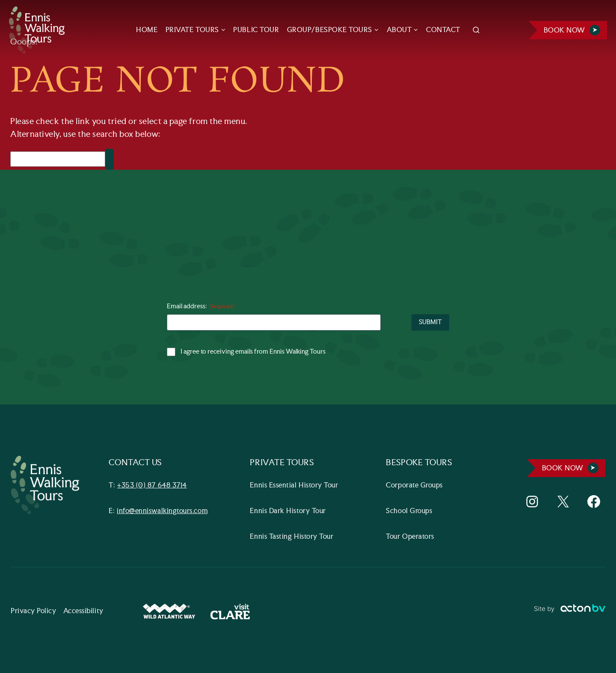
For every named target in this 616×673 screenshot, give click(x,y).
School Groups (409, 511)
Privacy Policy (34, 611)
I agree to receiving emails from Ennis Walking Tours (253, 352)
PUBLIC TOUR (256, 30)
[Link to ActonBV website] (570, 612)
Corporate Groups (415, 486)
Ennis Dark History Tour (288, 511)
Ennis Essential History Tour (294, 486)
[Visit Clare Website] (230, 612)
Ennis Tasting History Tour (292, 537)
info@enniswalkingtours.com (162, 511)
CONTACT (443, 30)
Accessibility (83, 611)
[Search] (58, 159)
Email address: (201, 307)
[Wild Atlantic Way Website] (169, 612)
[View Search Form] (476, 30)
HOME (147, 30)
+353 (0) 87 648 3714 (152, 486)
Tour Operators (410, 537)
